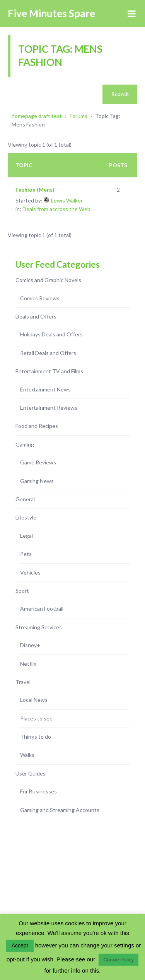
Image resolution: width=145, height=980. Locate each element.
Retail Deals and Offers (48, 353)
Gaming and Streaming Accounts (60, 810)
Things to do (36, 737)
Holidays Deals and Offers (51, 334)
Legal (26, 536)
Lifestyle (26, 517)
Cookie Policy (119, 960)
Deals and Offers (36, 316)
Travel (23, 682)
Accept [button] (20, 945)
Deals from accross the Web (56, 209)
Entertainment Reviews (49, 408)
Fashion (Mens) (35, 190)
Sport (22, 591)
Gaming (25, 444)
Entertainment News (45, 389)
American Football (42, 609)
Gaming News (37, 481)
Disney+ (30, 645)
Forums (78, 116)
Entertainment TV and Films (49, 371)
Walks (27, 755)
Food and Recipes (37, 426)
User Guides (31, 773)
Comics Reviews (40, 298)
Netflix (28, 664)
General (25, 499)
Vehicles (30, 572)
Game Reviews (38, 462)
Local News (34, 700)
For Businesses (38, 791)
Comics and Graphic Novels (48, 280)
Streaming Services (39, 627)
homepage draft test (37, 116)
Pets (26, 554)
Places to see (36, 718)
